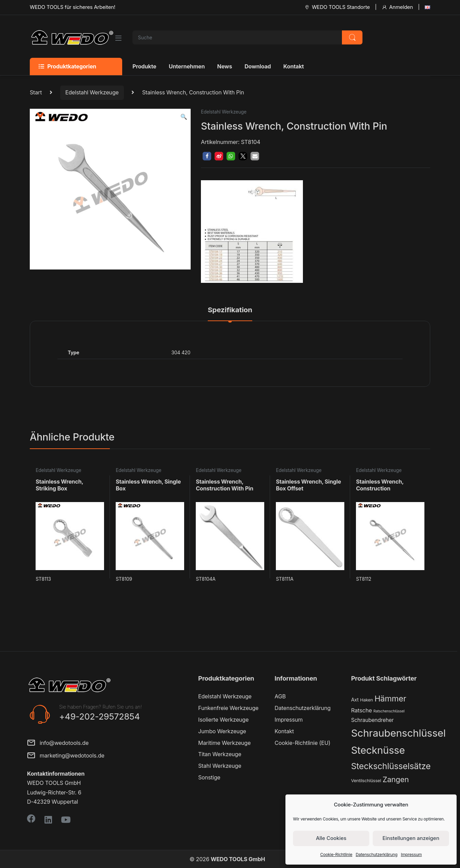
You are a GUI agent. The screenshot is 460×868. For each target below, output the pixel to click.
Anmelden (397, 7)
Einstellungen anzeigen (411, 838)
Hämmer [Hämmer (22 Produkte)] (390, 699)
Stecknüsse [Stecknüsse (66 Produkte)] (378, 750)
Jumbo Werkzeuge (222, 731)
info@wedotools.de (58, 743)
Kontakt (294, 66)
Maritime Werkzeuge (224, 743)
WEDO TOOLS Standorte (337, 7)
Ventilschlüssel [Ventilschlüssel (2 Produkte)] (366, 781)
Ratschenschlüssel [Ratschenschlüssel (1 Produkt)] (389, 711)
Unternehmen (187, 66)
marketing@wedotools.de (66, 756)
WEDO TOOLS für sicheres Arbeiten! (73, 7)
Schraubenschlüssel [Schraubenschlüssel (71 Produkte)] (398, 733)
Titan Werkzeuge (220, 754)
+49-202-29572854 (100, 716)
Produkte (144, 66)
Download (258, 66)
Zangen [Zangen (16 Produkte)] (396, 779)
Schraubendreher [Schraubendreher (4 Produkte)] (373, 720)
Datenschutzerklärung (376, 854)
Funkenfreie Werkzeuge (228, 708)
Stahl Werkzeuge (220, 766)
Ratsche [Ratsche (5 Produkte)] (362, 710)
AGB (280, 696)
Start (36, 92)
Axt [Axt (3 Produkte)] (355, 700)
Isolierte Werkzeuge (223, 720)
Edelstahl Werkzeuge (92, 92)
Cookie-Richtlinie (336, 854)
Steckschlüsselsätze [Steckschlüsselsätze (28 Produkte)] (391, 766)
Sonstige (209, 777)
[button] (184, 117)
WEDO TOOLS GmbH (238, 859)
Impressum (411, 854)
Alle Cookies (331, 838)
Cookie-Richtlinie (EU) (302, 743)
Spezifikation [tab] (230, 310)
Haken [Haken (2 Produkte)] (367, 700)
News (225, 66)
